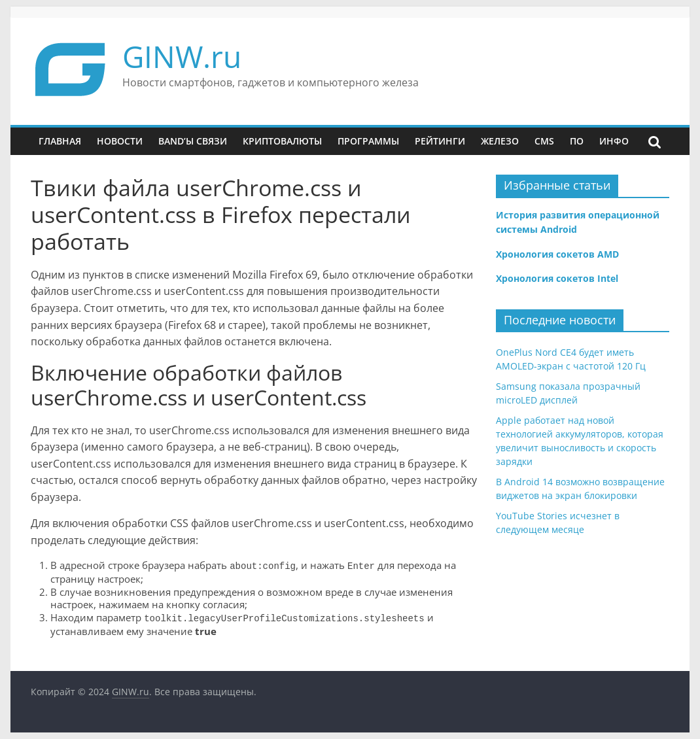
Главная (60, 141)
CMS (544, 141)
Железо (500, 141)
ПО (577, 141)
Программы (368, 141)
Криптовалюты (282, 141)
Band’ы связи (193, 141)
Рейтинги (440, 141)
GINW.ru (182, 56)
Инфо (614, 141)
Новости (120, 141)
